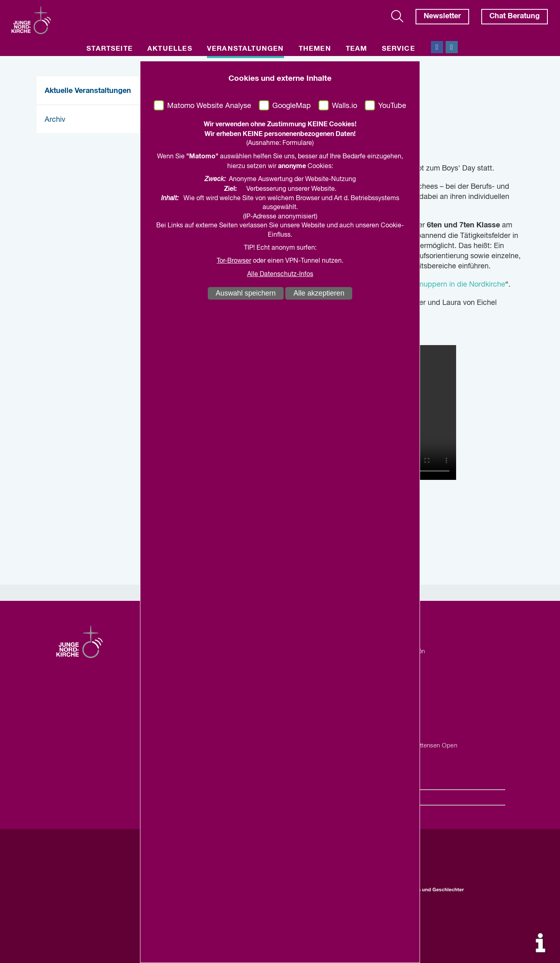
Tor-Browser (234, 261)
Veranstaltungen (246, 49)
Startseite (110, 49)
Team (356, 49)
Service (398, 49)
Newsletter (442, 16)
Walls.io (345, 106)
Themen (315, 49)
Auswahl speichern (246, 293)
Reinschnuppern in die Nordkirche (449, 285)
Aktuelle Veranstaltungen (88, 91)
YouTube (392, 106)
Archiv (55, 120)
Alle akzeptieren (319, 293)
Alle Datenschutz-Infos (280, 274)
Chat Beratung (515, 16)
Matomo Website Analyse (209, 106)
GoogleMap (292, 106)
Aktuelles (170, 49)
